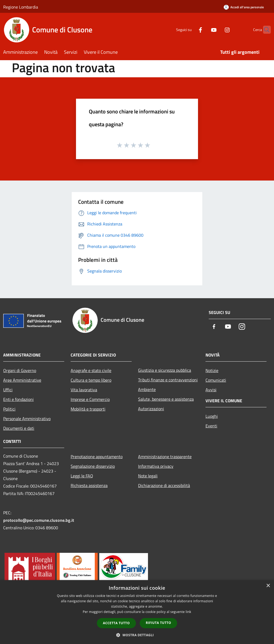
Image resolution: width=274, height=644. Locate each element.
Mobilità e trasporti (88, 409)
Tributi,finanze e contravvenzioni (168, 380)
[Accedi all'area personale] (244, 7)
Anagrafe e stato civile (91, 370)
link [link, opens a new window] (189, 612)
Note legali (148, 476)
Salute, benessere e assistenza (166, 399)
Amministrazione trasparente (165, 457)
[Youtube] (203, 30)
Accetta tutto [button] (116, 623)
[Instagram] (217, 30)
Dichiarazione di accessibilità (164, 485)
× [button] (268, 586)
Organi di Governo (20, 370)
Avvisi (211, 390)
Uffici (8, 390)
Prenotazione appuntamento (97, 457)
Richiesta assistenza (89, 485)
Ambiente (147, 389)
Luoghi (212, 416)
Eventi (211, 426)
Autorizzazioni (151, 409)
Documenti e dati (19, 428)
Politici (9, 409)
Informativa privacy (156, 466)
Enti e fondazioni (18, 399)
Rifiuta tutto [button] (159, 623)
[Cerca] (264, 30)
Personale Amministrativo (27, 419)
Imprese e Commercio (90, 399)
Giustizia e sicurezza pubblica (165, 370)
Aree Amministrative (22, 380)
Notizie (212, 370)
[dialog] (137, 612)
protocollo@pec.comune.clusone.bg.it (39, 520)
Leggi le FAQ (82, 476)
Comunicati (216, 380)
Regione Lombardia (21, 7)
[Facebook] (190, 30)
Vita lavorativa (84, 390)
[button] (137, 635)
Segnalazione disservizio (93, 466)
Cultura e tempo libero (91, 380)
